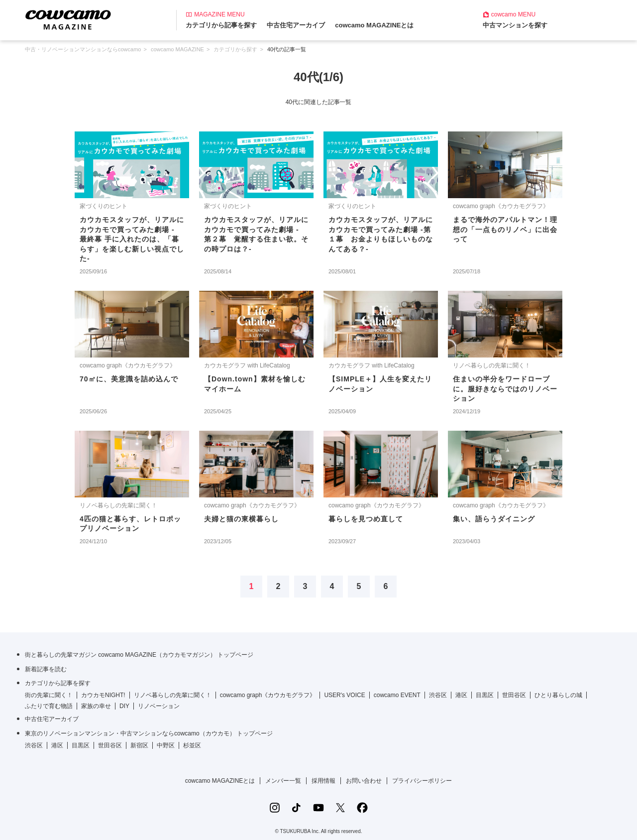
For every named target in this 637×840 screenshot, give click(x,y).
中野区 (166, 745)
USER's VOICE (344, 695)
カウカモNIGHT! (103, 695)
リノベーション (159, 706)
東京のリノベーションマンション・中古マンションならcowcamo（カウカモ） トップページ (149, 733)
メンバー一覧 (283, 781)
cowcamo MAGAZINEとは (374, 25)
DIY (124, 706)
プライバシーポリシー (422, 781)
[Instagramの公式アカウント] (275, 808)
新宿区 (139, 745)
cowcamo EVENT (397, 695)
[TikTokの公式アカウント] (297, 808)
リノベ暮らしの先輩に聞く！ (173, 695)
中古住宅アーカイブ (296, 25)
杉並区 (192, 745)
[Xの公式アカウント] (340, 808)
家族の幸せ (96, 706)
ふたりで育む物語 (49, 706)
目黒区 (485, 695)
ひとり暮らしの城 (558, 695)
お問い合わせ (364, 781)
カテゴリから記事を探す (221, 25)
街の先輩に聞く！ (49, 695)
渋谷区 (438, 695)
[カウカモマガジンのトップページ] (68, 19)
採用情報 (323, 781)
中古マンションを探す (515, 25)
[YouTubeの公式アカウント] (318, 808)
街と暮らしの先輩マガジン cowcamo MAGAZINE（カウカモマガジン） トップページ (139, 655)
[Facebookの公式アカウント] (362, 808)
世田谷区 (514, 695)
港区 (461, 695)
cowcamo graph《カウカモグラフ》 (268, 695)
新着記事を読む (46, 669)
